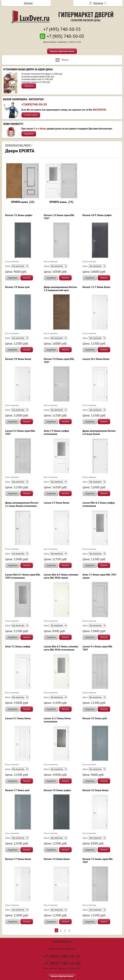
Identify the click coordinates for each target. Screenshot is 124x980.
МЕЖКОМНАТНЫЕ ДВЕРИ (18, 145)
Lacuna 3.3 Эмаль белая (57, 503)
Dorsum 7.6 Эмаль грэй (95, 718)
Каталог (28, 3)
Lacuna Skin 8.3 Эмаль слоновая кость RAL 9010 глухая (61, 576)
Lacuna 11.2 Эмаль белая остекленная (57, 720)
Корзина (98, 3)
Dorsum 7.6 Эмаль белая (95, 790)
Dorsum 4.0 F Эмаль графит (97, 215)
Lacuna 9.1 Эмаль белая (18, 718)
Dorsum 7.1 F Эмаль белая (96, 287)
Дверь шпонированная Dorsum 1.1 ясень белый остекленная (22, 504)
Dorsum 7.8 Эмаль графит (57, 790)
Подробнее (29, 86)
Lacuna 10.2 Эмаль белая (96, 359)
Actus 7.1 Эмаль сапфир (18, 646)
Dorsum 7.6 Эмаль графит (19, 215)
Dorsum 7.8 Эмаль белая (18, 359)
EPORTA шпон (20, 202)
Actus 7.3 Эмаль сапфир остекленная (56, 432)
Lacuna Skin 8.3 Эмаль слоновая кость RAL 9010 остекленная (61, 648)
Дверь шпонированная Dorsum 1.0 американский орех (60, 289)
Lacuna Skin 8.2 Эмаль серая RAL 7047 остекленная (23, 576)
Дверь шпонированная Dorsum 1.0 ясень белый (99, 432)
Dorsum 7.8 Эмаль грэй (17, 287)
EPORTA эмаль (58, 202)
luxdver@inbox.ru (62, 941)
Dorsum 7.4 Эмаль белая (57, 859)
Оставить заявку (31, 115)
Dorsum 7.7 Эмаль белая (18, 859)
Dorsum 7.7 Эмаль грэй (17, 790)
